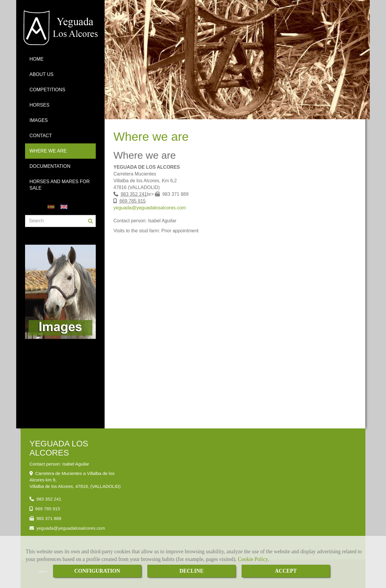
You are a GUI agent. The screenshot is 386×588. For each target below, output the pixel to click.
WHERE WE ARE (48, 151)
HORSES (39, 105)
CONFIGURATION (97, 571)
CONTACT (41, 136)
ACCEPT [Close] (286, 571)
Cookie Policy (253, 559)
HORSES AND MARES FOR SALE (60, 185)
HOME (37, 59)
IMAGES (39, 120)
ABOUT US (42, 74)
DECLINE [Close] (192, 571)
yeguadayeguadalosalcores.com (150, 208)
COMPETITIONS (47, 90)
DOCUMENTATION (50, 166)
